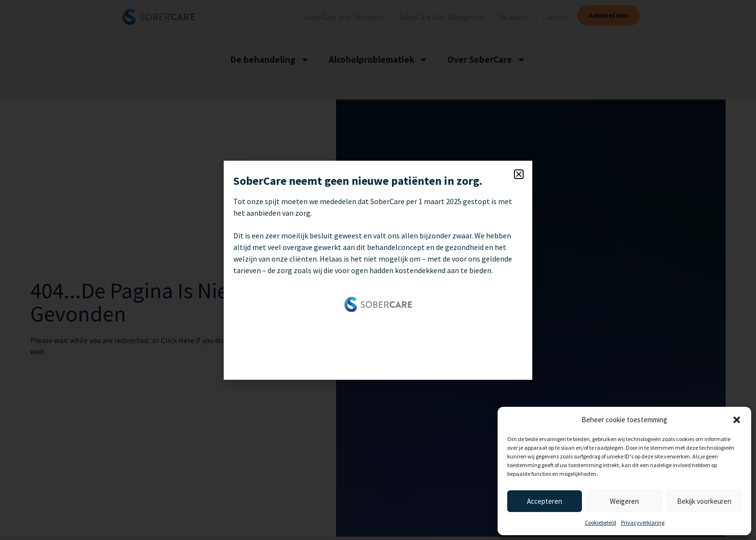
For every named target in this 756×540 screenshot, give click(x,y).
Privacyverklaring (643, 522)
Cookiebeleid (601, 522)
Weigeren (624, 501)
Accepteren (545, 501)
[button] (737, 420)
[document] (378, 270)
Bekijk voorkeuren (704, 501)
